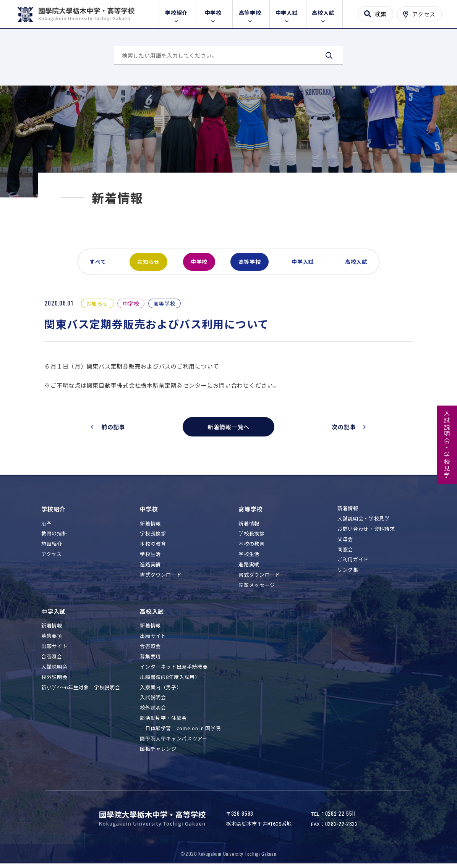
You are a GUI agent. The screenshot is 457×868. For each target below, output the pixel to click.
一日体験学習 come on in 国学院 (180, 732)
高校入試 (324, 12)
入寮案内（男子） (161, 691)
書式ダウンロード (161, 579)
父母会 (345, 543)
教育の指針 (54, 537)
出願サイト (54, 650)
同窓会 (345, 553)
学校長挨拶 (153, 537)
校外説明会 (54, 681)
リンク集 (348, 574)
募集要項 (52, 640)
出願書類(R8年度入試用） (170, 681)
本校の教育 (153, 548)
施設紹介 (52, 548)
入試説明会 (54, 670)
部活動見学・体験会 (163, 722)
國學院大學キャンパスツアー (173, 743)
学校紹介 (177, 12)
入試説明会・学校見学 (447, 445)
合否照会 (52, 660)
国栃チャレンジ (158, 753)
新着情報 (150, 527)
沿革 (46, 527)
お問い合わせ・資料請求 (366, 533)
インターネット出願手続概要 (174, 670)
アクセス (52, 558)
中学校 (214, 12)
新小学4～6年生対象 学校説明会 (81, 691)
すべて (98, 265)
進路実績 (150, 568)
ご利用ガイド (353, 563)
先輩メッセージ (257, 589)
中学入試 (288, 12)
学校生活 (150, 558)
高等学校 (251, 12)
